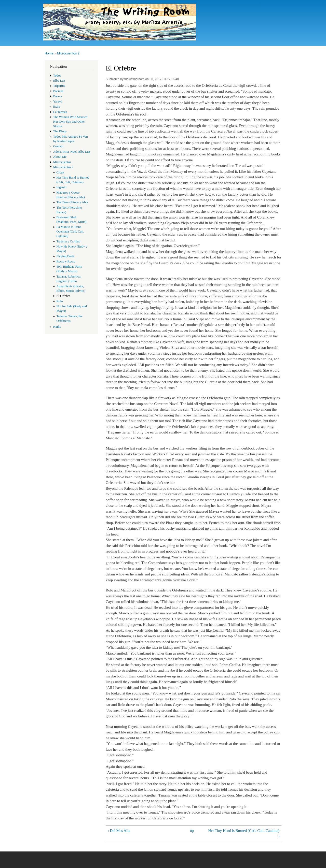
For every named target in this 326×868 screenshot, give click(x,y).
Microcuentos (62, 162)
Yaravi (58, 102)
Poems (58, 96)
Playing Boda (65, 256)
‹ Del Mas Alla (119, 831)
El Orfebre (63, 296)
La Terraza (60, 112)
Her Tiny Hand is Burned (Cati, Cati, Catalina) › (244, 834)
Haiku (57, 327)
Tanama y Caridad (69, 241)
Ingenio (62, 187)
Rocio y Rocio (66, 262)
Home (49, 53)
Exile (57, 107)
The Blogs (60, 131)
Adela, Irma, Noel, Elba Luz (72, 152)
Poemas (58, 91)
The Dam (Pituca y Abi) (72, 202)
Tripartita (59, 86)
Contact (58, 146)
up (192, 831)
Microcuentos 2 (68, 53)
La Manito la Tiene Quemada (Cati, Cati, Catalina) (70, 232)
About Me (60, 157)
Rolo (60, 301)
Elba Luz (59, 81)
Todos (57, 76)
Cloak (60, 172)
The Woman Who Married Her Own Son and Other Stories (70, 122)
